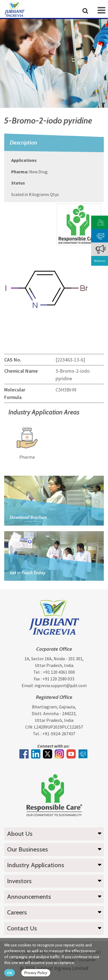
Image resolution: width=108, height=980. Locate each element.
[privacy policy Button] (39, 973)
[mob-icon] (101, 10)
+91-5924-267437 (59, 734)
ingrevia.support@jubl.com (61, 685)
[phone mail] (101, 235)
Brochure (99, 261)
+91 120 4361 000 (59, 672)
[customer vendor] (101, 222)
